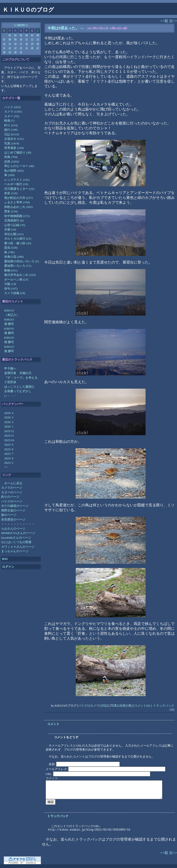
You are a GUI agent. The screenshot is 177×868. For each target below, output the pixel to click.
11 (26, 39)
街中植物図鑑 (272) (17, 216)
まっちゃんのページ (15, 551)
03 (21, 35)
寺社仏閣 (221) (14, 234)
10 (21, 39)
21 (4, 48)
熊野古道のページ (13, 510)
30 (15, 52)
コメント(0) (142, 706)
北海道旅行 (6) (14, 220)
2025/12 (9, 431)
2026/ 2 (9, 422)
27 (38, 48)
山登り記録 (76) (15, 225)
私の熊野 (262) (14, 171)
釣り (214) (11, 125)
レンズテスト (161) (17, 180)
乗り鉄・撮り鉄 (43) (18, 243)
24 (21, 48)
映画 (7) (9, 121)
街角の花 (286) (14, 257)
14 (4, 44)
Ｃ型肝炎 (10, 382)
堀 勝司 (9, 324)
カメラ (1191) (13, 112)
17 (21, 44)
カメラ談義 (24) (15, 293)
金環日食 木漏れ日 (18, 373)
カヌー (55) (12, 116)
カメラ (95, 706)
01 (10, 35)
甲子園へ (10, 369)
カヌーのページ (12, 492)
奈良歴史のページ (13, 519)
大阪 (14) (10, 284)
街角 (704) (11, 157)
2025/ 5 (9, 463)
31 (21, 52)
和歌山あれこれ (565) (18, 207)
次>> (173, 21)
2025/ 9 (9, 445)
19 (32, 44)
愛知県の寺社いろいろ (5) (21, 261)
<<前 (165, 21)
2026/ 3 (9, 417)
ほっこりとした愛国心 (19, 387)
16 (15, 44)
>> (27, 25)
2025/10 (9, 440)
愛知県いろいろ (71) (18, 266)
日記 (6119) (12, 134)
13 (38, 39)
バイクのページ (12, 501)
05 (32, 35)
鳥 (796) (9, 252)
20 (38, 44)
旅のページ (9, 515)
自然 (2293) (12, 162)
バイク (83, 706)
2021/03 (21, 25)
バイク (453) (12, 107)
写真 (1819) (12, 143)
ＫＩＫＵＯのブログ (28, 10)
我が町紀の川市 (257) (18, 198)
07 (4, 39)
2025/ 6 (9, 458)
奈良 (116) (11, 193)
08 (10, 39)
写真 (114, 706)
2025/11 (9, 436)
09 (15, 39)
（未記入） (12, 315)
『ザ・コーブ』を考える (21, 378)
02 (15, 35)
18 (27, 44)
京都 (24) (10, 229)
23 (15, 48)
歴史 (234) (11, 211)
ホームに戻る (13, 483)
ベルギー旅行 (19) (16, 184)
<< (15, 25)
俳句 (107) (11, 289)
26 (32, 48)
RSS (5, 559)
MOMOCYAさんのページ (18, 533)
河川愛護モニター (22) (19, 189)
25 (27, 48)
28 (4, 52)
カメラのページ (12, 488)
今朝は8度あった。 (63, 28)
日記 (105, 706)
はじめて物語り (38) (18, 152)
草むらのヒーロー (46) (19, 166)
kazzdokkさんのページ (16, 538)
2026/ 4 (9, 413)
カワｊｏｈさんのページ (18, 547)
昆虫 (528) (11, 248)
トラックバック (58, 816)
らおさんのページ (13, 529)
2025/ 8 (9, 449)
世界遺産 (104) (14, 148)
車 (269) (9, 175)
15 (10, 44)
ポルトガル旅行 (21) (18, 239)
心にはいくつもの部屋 (16, 542)
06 (38, 35)
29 (10, 52)
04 (27, 35)
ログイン (8, 567)
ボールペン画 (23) (16, 279)
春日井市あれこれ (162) (20, 275)
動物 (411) (11, 270)
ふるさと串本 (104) (17, 202)
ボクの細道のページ (15, 506)
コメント (53, 724)
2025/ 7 (9, 454)
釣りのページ (10, 497)
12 (32, 39)
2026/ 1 (9, 426)
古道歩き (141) (14, 139)
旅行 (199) (11, 130)
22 (10, 48)
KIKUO (9, 310)
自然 (123, 706)
